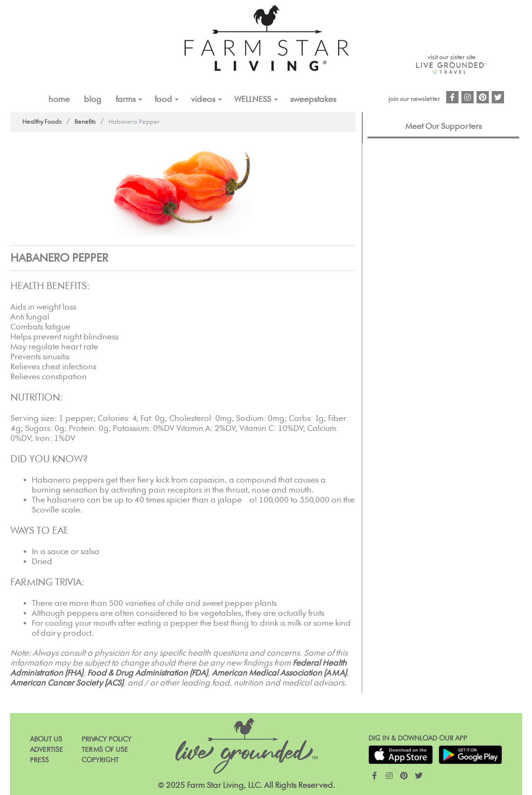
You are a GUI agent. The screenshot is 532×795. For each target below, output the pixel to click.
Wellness (253, 100)
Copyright (100, 760)
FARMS (126, 100)
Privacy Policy (106, 739)
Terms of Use (105, 750)
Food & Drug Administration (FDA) (147, 673)
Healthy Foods (42, 122)
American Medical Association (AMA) (279, 673)
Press (39, 760)
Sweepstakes (313, 100)
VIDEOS (203, 100)
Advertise (46, 750)
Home (59, 100)
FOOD (163, 100)
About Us (46, 739)
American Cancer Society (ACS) (67, 683)
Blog (93, 100)
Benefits (85, 122)
